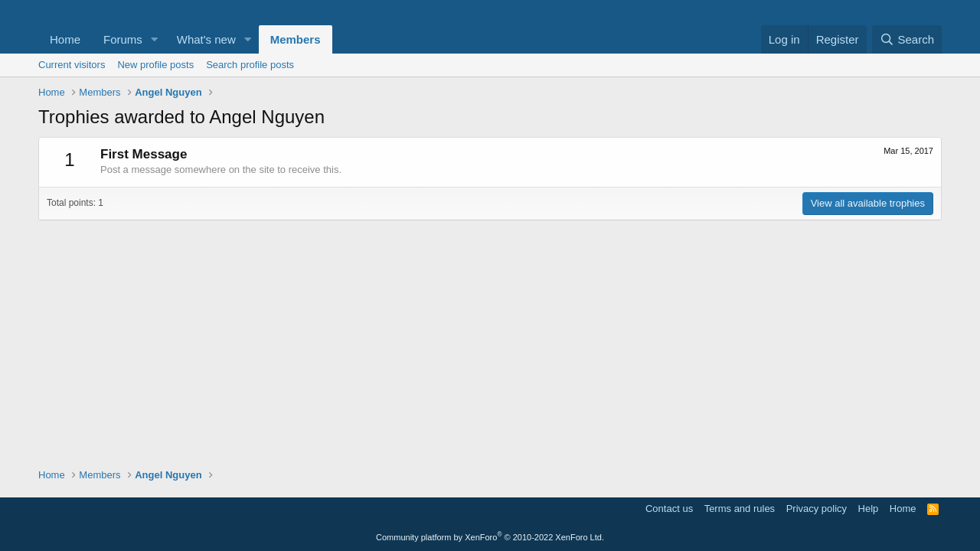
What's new (206, 39)
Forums (123, 39)
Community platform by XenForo (490, 537)
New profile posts (155, 65)
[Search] (907, 39)
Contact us (669, 509)
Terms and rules (740, 509)
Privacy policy (817, 509)
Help (869, 509)
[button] (155, 39)
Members (296, 39)
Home (65, 39)
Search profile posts (250, 65)
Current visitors (72, 65)
